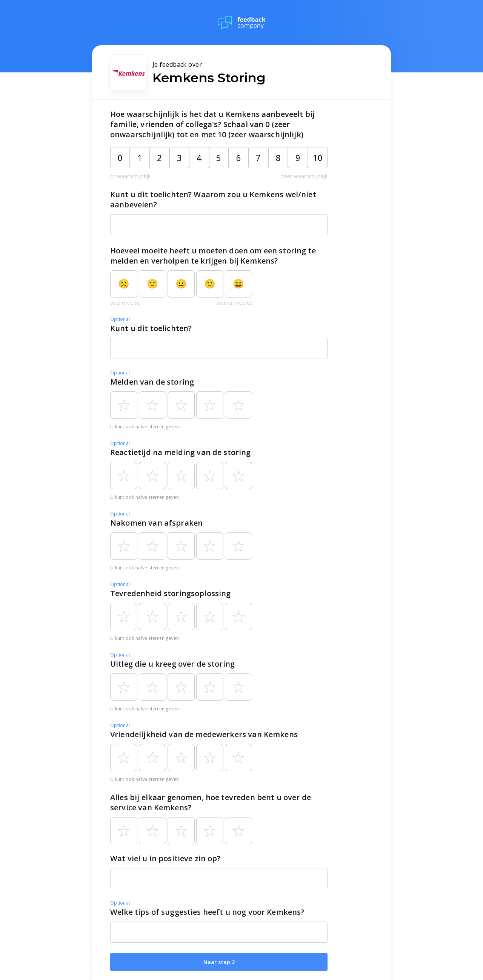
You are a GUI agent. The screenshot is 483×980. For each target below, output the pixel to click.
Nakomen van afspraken (156, 523)
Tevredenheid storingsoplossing (171, 593)
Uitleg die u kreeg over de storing (172, 664)
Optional (120, 319)
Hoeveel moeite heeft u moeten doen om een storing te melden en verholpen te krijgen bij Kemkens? (213, 256)
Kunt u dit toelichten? (151, 328)
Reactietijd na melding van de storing (181, 452)
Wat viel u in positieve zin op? (165, 858)
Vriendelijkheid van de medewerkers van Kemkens (204, 734)
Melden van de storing (152, 382)
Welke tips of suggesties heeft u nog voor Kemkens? (207, 912)
